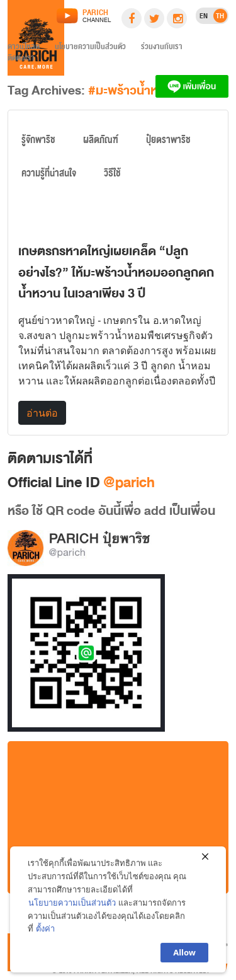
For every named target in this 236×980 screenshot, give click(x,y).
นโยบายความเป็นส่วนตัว (90, 49)
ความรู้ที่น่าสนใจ (49, 176)
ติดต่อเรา (21, 60)
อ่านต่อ (42, 413)
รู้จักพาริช (38, 142)
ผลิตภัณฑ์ (101, 142)
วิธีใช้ (112, 176)
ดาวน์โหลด (24, 49)
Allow (184, 957)
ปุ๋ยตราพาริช (168, 142)
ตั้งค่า (45, 933)
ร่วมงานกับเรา (162, 49)
